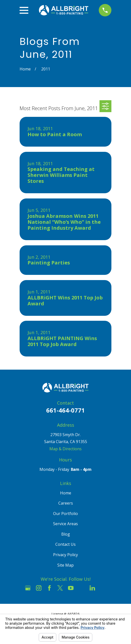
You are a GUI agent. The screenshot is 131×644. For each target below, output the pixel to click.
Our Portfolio (65, 514)
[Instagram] (39, 588)
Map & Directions (65, 449)
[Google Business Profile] (28, 588)
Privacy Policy (65, 555)
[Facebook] (49, 588)
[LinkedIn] (92, 588)
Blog (66, 534)
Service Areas (65, 524)
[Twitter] (60, 588)
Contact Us (65, 544)
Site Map (65, 565)
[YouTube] (71, 588)
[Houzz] (82, 588)
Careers (66, 503)
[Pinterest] (103, 588)
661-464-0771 (65, 410)
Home (66, 493)
